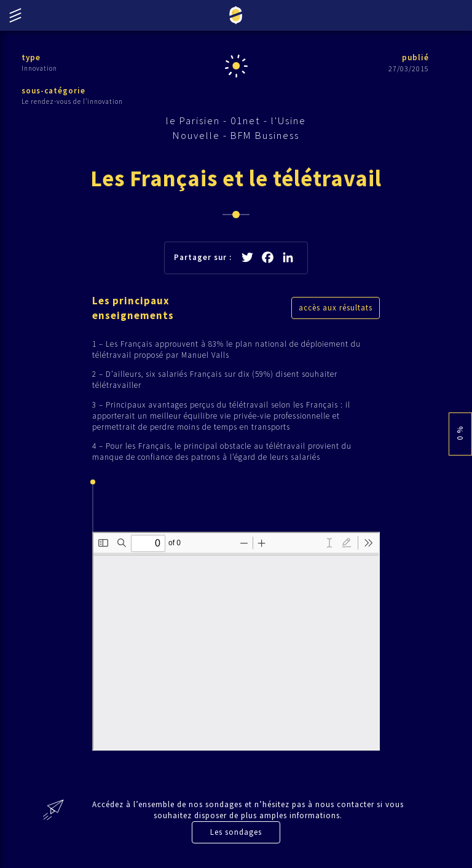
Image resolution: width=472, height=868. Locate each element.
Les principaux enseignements (133, 308)
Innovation (39, 68)
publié (415, 57)
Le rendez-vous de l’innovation (72, 101)
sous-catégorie (53, 91)
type (31, 57)
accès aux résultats (336, 308)
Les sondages (236, 832)
